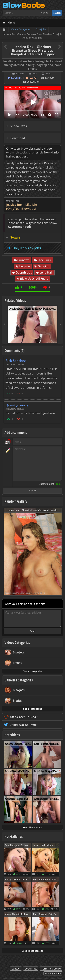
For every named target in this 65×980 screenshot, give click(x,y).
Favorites (16, 78)
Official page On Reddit (24, 717)
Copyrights (31, 969)
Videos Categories (17, 642)
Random (50, 78)
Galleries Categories (19, 680)
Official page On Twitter (24, 725)
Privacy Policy (53, 973)
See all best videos (33, 827)
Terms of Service (51, 969)
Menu (11, 23)
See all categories (33, 671)
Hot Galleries (14, 836)
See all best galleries (33, 951)
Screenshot (33, 82)
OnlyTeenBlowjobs (27, 248)
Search (57, 13)
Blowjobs (20, 74)
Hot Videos (12, 735)
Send (33, 631)
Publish (33, 491)
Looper (33, 78)
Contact (16, 969)
